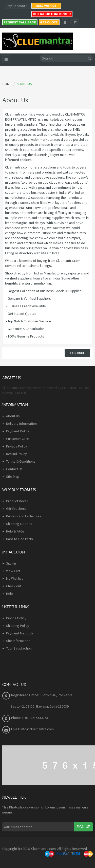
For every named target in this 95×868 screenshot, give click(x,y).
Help (9, 594)
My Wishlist (14, 578)
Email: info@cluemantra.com (32, 729)
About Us (13, 416)
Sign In (11, 563)
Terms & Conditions (21, 461)
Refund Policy (16, 454)
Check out (14, 586)
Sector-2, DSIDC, (23, 706)
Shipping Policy (18, 626)
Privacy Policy (17, 446)
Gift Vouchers (16, 509)
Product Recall (17, 501)
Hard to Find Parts (20, 539)
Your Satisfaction (19, 648)
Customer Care (17, 439)
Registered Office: (25, 695)
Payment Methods (20, 633)
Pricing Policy (16, 618)
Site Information (18, 641)
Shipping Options (19, 524)
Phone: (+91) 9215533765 (30, 718)
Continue (77, 353)
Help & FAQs (15, 531)
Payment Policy (18, 431)
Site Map (13, 477)
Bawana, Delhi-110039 (52, 706)
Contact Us (14, 469)
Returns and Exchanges (24, 516)
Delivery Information (21, 424)
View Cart (13, 571)
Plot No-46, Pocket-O (56, 695)
